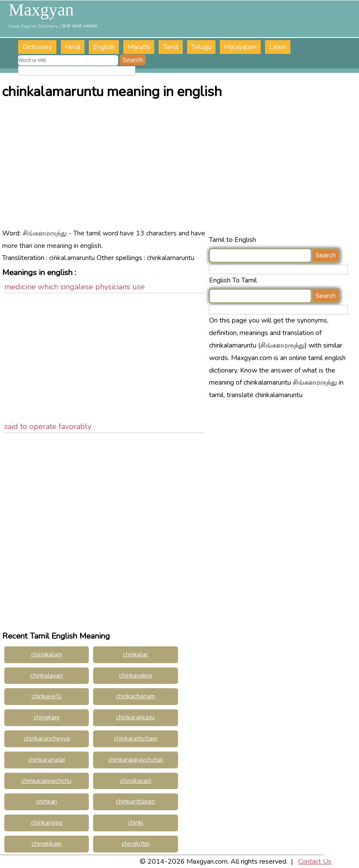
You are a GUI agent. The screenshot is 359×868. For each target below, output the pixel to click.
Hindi (73, 47)
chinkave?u (47, 696)
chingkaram (136, 781)
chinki (135, 823)
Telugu (201, 47)
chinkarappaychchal (136, 760)
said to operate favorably (48, 426)
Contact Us (315, 862)
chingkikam (47, 844)
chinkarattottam (136, 738)
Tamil (171, 47)
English (104, 47)
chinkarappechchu (47, 781)
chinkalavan (47, 675)
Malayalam (240, 47)
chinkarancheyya (47, 738)
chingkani (47, 717)
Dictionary (37, 47)
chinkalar (135, 654)
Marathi (139, 47)
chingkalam (47, 654)
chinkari (47, 801)
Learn (278, 47)
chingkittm (136, 844)
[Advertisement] (180, 169)
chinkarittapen (136, 801)
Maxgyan (41, 10)
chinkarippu (47, 823)
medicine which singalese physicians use (75, 287)
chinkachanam (136, 696)
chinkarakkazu (135, 717)
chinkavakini (136, 675)
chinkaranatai (47, 760)
